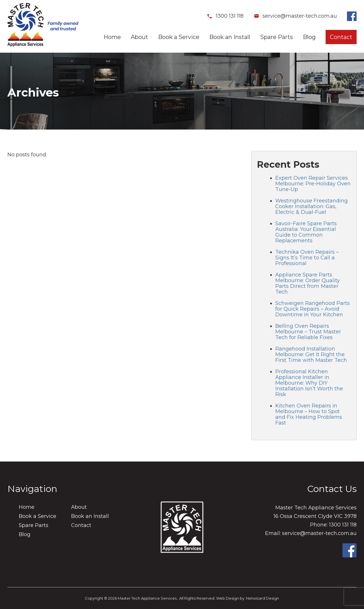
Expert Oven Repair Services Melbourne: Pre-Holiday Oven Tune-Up (313, 184)
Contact (341, 37)
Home (112, 37)
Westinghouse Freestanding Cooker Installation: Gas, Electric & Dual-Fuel (312, 206)
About (139, 37)
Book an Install (230, 37)
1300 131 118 (225, 16)
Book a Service (179, 37)
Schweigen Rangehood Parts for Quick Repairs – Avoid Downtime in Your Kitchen (313, 309)
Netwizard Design (262, 598)
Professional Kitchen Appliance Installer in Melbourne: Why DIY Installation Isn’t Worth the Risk (309, 383)
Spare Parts (277, 37)
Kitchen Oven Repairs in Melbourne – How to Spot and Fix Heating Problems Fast (309, 414)
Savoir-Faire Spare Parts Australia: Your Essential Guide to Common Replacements (306, 232)
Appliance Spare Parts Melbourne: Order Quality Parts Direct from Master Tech (308, 283)
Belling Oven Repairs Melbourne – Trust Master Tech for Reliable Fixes (308, 332)
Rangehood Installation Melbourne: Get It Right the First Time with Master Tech (311, 354)
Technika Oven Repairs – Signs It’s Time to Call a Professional (307, 258)
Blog (309, 37)
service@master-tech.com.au (295, 16)
